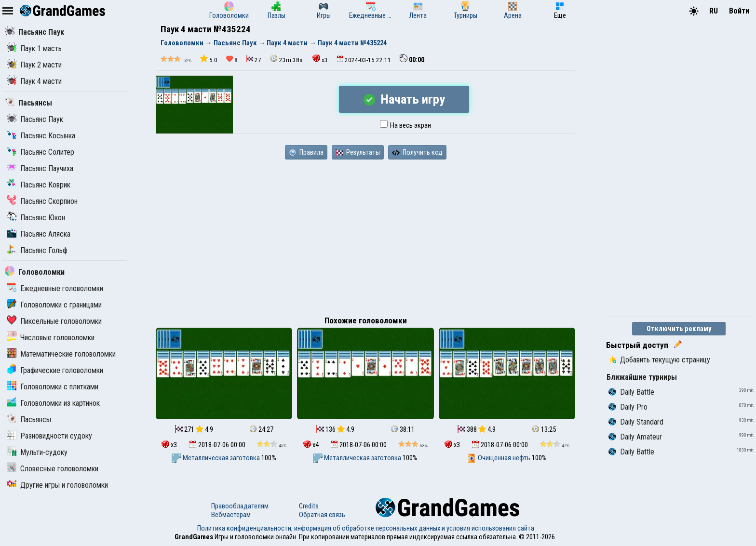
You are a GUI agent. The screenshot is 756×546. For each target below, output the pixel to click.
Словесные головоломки (53, 469)
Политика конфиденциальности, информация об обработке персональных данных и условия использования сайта (366, 528)
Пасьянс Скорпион (42, 201)
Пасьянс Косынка (41, 136)
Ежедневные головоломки (55, 288)
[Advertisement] (365, 239)
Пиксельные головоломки (54, 321)
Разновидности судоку (49, 436)
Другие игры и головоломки (57, 485)
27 (254, 60)
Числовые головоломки (51, 338)
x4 (311, 445)
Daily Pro (628, 407)
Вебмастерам (231, 515)
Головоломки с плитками (53, 387)
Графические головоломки (55, 370)
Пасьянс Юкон (36, 218)
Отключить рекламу (679, 329)
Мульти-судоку (37, 452)
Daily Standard (636, 422)
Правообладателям (240, 506)
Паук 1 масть (34, 48)
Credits (309, 506)
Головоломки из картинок (53, 403)
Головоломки (35, 272)
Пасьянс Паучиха (40, 168)
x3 (320, 59)
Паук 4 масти (34, 81)
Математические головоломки (61, 354)
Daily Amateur (635, 437)
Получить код (417, 152)
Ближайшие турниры (642, 377)
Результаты (358, 152)
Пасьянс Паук (34, 32)
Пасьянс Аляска (39, 234)
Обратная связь (322, 515)
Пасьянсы (28, 103)
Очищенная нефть (499, 458)
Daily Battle (631, 392)
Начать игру (404, 99)
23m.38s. (287, 59)
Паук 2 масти (34, 65)
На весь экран (405, 125)
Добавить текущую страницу (659, 360)
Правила (306, 152)
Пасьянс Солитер (40, 152)
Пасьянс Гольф (37, 250)
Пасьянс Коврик (39, 185)
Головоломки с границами (54, 305)
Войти (739, 11)
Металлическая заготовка (216, 458)
